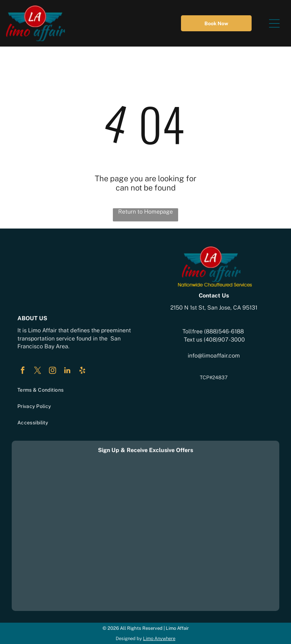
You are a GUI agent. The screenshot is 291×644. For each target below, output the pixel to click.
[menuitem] (77, 390)
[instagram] (53, 371)
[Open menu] (274, 23)
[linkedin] (67, 371)
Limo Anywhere (159, 638)
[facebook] (23, 371)
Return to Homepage (145, 212)
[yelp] (82, 371)
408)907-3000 (225, 340)
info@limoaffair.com (214, 356)
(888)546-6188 (224, 331)
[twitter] (38, 371)
